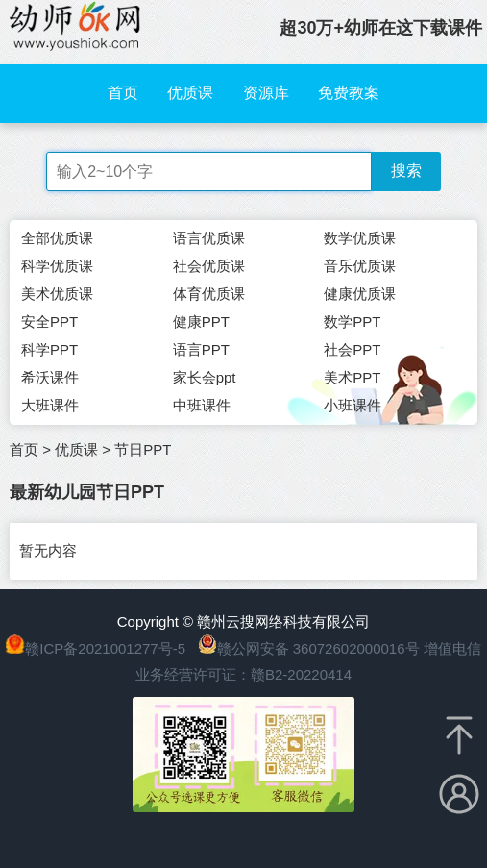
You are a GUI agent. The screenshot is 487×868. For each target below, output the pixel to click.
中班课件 (202, 405)
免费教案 (349, 93)
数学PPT (352, 322)
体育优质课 (209, 294)
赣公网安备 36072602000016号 (309, 648)
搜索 (406, 171)
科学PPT (49, 349)
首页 (123, 93)
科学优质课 (57, 266)
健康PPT (201, 322)
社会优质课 (209, 266)
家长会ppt (205, 377)
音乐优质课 (360, 266)
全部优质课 (57, 238)
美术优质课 (57, 294)
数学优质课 (360, 238)
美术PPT (352, 377)
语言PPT (201, 349)
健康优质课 (360, 294)
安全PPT (49, 322)
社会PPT (352, 349)
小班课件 (353, 405)
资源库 (266, 93)
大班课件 (50, 405)
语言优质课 (209, 238)
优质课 (190, 93)
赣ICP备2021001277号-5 (105, 648)
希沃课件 (50, 377)
